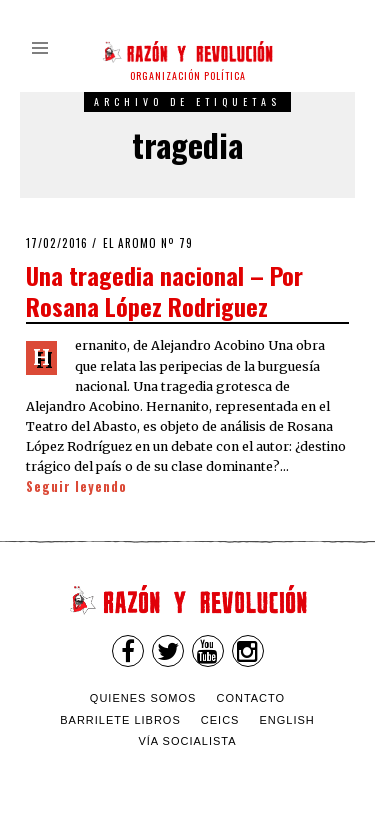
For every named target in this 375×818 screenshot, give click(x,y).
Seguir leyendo (76, 486)
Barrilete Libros (120, 720)
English (287, 720)
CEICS (220, 720)
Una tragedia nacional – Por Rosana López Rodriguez (164, 290)
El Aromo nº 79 (148, 243)
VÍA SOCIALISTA (187, 741)
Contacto (250, 698)
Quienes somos (143, 698)
